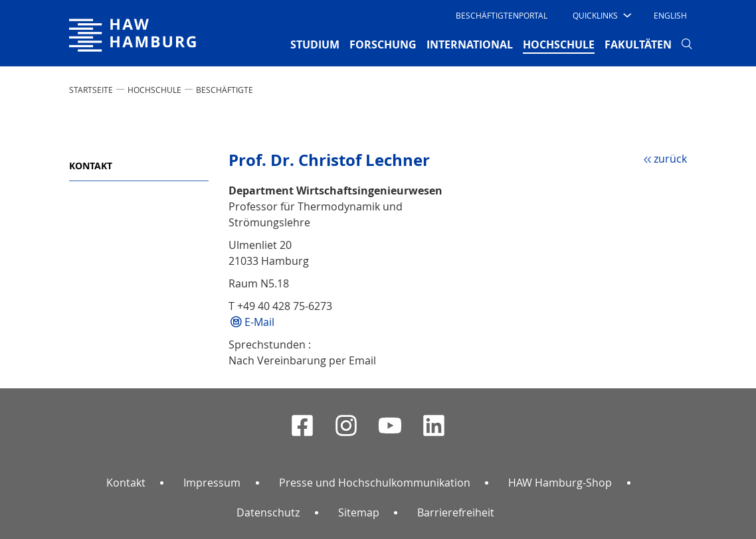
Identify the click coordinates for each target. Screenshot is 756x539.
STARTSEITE (91, 90)
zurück (670, 159)
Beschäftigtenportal (502, 15)
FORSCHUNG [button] (383, 44)
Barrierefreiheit (456, 512)
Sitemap (359, 512)
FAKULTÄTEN (638, 44)
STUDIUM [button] (315, 44)
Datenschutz (268, 512)
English (670, 15)
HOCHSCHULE (154, 90)
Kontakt (91, 166)
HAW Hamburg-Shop (560, 483)
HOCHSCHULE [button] (559, 44)
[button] (601, 15)
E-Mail (259, 322)
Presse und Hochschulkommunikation (375, 483)
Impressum (212, 483)
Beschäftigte (225, 90)
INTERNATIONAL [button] (470, 44)
